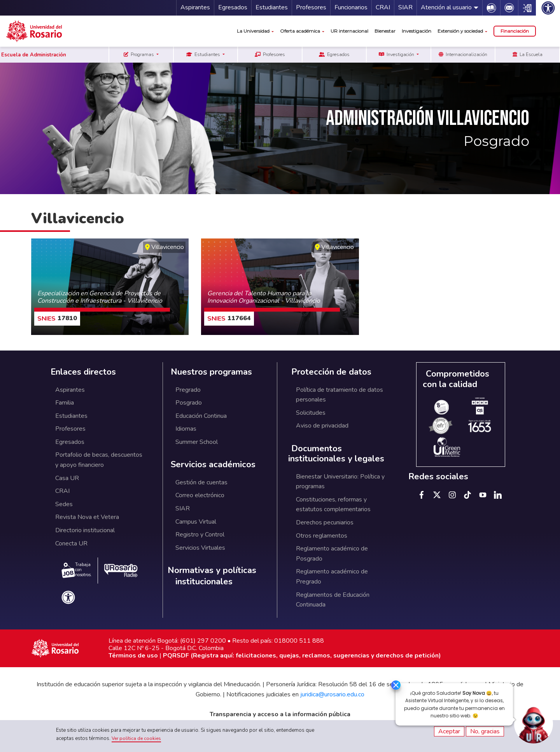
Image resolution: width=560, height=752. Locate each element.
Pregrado (188, 390)
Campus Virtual (196, 522)
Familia (65, 403)
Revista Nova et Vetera (87, 517)
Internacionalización (463, 54)
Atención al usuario (446, 7)
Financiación (515, 31)
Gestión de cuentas (201, 482)
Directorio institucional (85, 530)
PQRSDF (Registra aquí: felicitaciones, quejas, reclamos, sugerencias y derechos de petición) (302, 656)
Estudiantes (272, 7)
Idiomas (186, 429)
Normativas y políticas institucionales (212, 576)
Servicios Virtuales (200, 548)
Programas (139, 54)
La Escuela (528, 54)
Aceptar (449, 731)
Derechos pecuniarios (325, 522)
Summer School (197, 442)
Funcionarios (351, 7)
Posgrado (189, 403)
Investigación (416, 31)
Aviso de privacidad (322, 426)
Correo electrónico (200, 495)
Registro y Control (200, 535)
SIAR (405, 7)
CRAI (383, 7)
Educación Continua (201, 416)
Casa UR (67, 478)
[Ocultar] (392, 685)
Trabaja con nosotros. (77, 570)
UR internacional (349, 31)
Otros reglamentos (322, 536)
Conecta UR (71, 543)
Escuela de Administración (34, 55)
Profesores (311, 7)
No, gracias (485, 731)
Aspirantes (195, 7)
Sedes (64, 504)
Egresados (233, 7)
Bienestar (385, 31)
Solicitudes (311, 413)
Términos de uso (133, 656)
